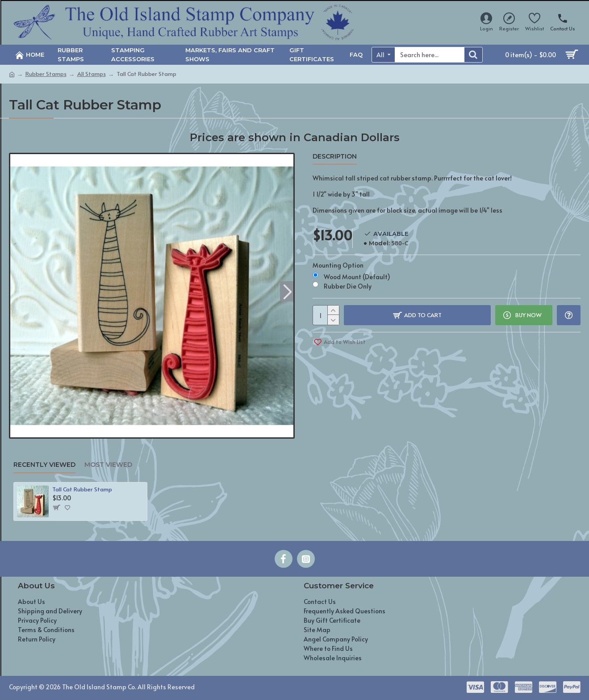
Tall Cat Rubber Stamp (82, 489)
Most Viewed (108, 465)
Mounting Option (338, 265)
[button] (288, 291)
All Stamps (92, 74)
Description (335, 157)
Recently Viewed (44, 465)
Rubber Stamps (46, 74)
